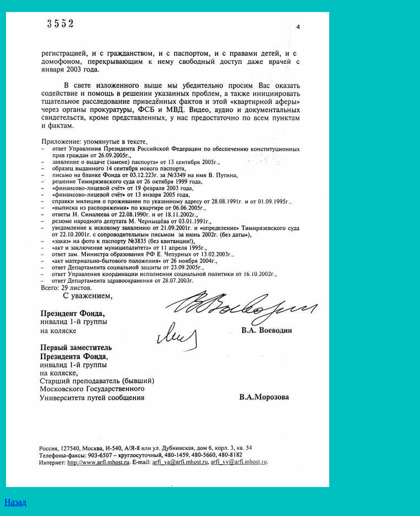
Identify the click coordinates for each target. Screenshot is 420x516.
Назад (15, 502)
